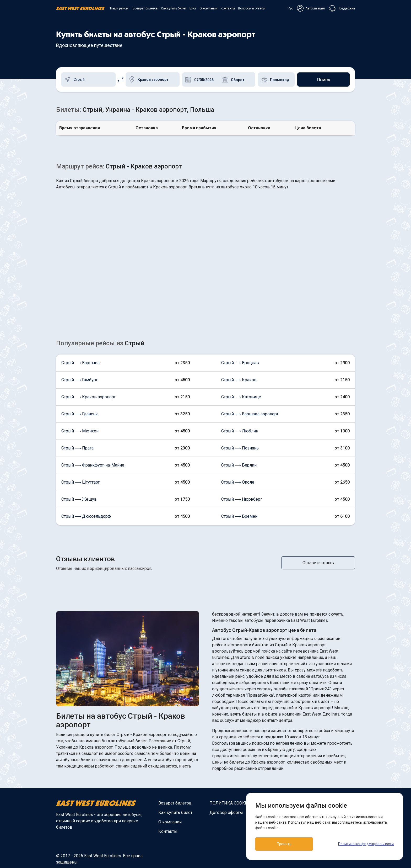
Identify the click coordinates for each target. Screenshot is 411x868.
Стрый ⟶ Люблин (240, 431)
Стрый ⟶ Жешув (79, 499)
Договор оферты (226, 813)
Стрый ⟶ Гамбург (80, 380)
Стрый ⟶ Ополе (238, 482)
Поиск (323, 80)
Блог (193, 8)
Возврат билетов (145, 8)
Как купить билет (174, 8)
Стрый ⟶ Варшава (80, 363)
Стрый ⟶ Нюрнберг (242, 499)
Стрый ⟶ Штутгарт (80, 482)
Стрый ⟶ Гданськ (80, 414)
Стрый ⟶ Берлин (239, 465)
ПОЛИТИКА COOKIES (230, 803)
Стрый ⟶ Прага (77, 448)
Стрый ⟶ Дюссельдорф (86, 516)
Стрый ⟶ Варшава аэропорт (250, 414)
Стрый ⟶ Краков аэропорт (88, 397)
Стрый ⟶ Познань (240, 448)
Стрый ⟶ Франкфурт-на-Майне (93, 465)
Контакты (228, 8)
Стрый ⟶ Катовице (241, 397)
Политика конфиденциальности (366, 844)
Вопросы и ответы (252, 8)
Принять (284, 844)
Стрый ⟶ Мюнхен (80, 431)
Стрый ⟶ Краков (239, 380)
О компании (209, 8)
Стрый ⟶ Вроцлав (240, 363)
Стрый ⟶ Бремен (239, 516)
